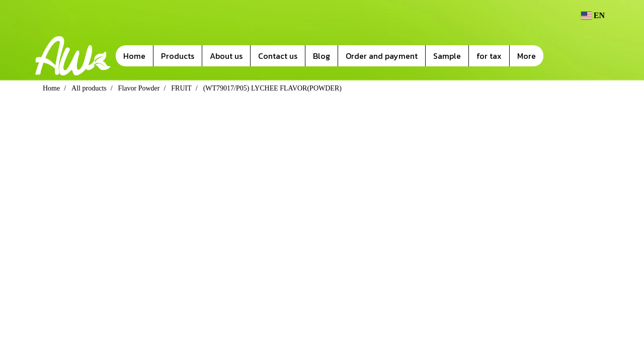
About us (226, 56)
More (527, 56)
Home (134, 56)
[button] (558, 56)
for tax (489, 56)
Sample (447, 56)
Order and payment (382, 56)
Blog (321, 56)
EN (593, 15)
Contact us (278, 56)
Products (178, 56)
